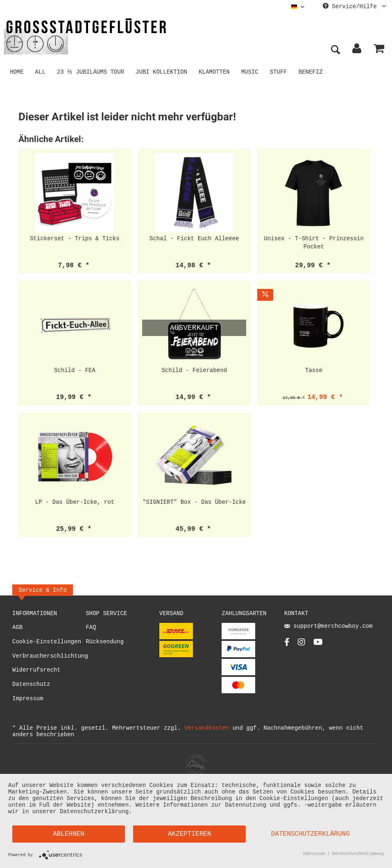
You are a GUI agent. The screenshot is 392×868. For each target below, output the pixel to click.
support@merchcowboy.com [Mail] (329, 627)
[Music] (251, 71)
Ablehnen (69, 834)
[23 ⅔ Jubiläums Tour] (91, 71)
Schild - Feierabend (194, 370)
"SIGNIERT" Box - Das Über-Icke (194, 502)
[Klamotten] (216, 71)
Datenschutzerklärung (310, 834)
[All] (40, 71)
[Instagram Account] (301, 644)
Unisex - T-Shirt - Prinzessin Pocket (314, 242)
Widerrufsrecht (36, 670)
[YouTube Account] (318, 644)
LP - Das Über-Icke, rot (75, 502)
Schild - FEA (75, 370)
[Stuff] (280, 71)
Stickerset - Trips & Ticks (75, 238)
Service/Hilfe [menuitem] (354, 7)
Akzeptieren (190, 834)
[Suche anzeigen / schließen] (335, 50)
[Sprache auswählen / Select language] (298, 7)
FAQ (91, 628)
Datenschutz (31, 684)
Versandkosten (207, 728)
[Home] (17, 71)
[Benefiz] (312, 71)
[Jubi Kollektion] (163, 71)
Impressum (28, 699)
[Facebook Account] (287, 644)
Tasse (314, 370)
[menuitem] (298, 7)
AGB (17, 628)
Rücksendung (104, 642)
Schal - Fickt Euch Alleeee (194, 238)
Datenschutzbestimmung (358, 854)
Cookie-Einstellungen (47, 642)
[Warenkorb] (379, 50)
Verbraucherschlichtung (49, 656)
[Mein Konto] (357, 50)
